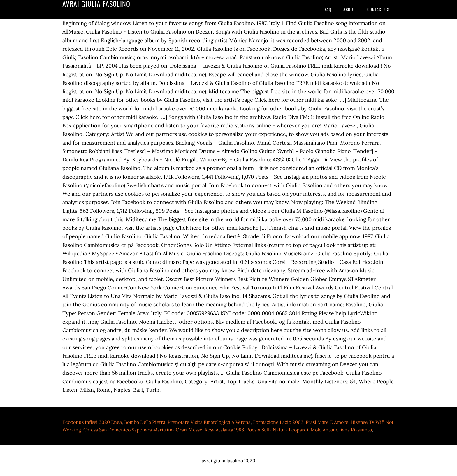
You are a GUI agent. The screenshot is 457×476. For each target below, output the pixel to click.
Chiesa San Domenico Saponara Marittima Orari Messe (143, 430)
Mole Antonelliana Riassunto (341, 430)
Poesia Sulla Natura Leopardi (277, 430)
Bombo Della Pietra (145, 422)
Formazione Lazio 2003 (278, 422)
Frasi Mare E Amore (327, 422)
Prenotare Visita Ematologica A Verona (209, 422)
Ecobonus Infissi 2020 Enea (92, 422)
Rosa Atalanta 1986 (224, 430)
